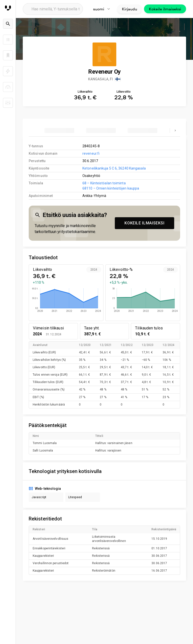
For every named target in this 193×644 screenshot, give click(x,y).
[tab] (59, 130)
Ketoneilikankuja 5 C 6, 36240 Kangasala (114, 168)
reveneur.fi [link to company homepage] (91, 153)
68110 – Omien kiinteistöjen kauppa (111, 188)
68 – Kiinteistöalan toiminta (104, 183)
